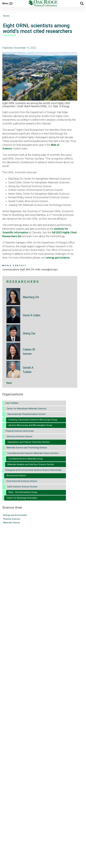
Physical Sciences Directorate (20, 431)
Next (9, 383)
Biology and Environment (15, 515)
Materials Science (12, 523)
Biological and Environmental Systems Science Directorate (33, 470)
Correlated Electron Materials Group (26, 459)
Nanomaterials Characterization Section (27, 414)
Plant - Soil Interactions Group (23, 492)
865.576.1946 (33, 270)
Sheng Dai (29, 333)
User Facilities (12, 403)
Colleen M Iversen (29, 352)
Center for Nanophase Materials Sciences (26, 409)
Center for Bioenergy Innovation (22, 498)
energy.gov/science (58, 258)
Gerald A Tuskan (28, 370)
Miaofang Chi (31, 297)
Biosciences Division (16, 476)
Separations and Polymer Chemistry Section (28, 442)
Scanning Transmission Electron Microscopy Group (33, 420)
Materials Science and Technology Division (27, 448)
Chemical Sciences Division (19, 437)
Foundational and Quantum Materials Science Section (33, 453)
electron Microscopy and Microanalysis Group (30, 425)
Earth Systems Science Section (22, 487)
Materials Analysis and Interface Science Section (31, 464)
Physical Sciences (12, 519)
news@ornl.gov (50, 270)
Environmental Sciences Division (22, 481)
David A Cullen (31, 315)
